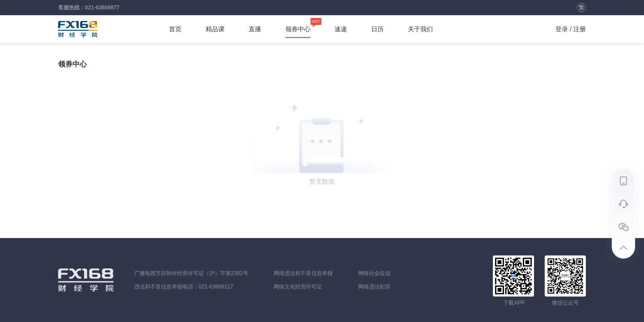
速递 (341, 29)
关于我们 (420, 29)
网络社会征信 (374, 273)
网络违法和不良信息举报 (303, 273)
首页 (175, 29)
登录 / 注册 (571, 29)
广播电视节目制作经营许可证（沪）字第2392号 (191, 273)
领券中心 (298, 29)
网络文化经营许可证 (298, 287)
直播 (255, 29)
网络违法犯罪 (374, 287)
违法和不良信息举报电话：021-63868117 (184, 287)
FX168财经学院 (78, 29)
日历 (377, 29)
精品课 (215, 29)
